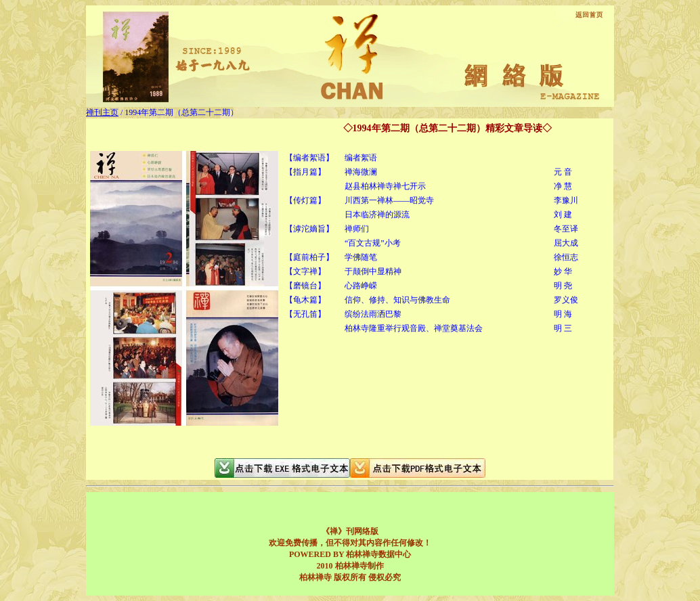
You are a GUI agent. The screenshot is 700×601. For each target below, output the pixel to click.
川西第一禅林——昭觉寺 (389, 200)
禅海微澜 (361, 172)
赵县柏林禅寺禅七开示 (385, 186)
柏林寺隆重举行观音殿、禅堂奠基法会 (414, 328)
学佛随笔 (361, 257)
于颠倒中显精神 (373, 271)
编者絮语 (361, 158)
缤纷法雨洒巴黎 (373, 314)
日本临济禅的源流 (377, 215)
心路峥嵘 (361, 286)
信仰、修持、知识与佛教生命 (397, 300)
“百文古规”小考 (373, 243)
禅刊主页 (102, 112)
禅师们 (357, 229)
